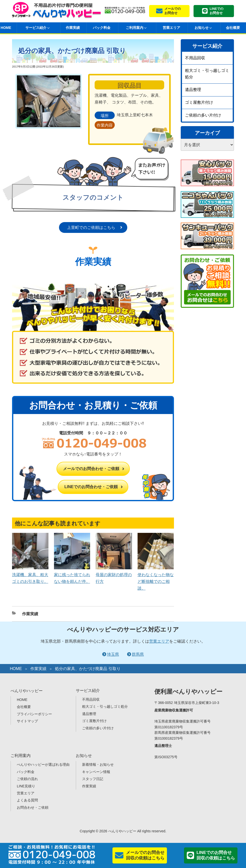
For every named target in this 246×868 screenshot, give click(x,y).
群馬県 (138, 654)
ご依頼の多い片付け (203, 115)
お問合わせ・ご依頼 (33, 807)
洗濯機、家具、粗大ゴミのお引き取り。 (30, 575)
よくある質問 (27, 800)
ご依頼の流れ (27, 779)
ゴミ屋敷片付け (199, 102)
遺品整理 (193, 90)
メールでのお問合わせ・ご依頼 (91, 469)
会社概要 (233, 28)
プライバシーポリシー (34, 714)
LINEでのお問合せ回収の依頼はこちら (216, 855)
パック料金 (102, 28)
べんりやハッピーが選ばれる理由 (43, 764)
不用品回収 (195, 58)
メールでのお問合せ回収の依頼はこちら (145, 855)
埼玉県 (113, 654)
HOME (16, 669)
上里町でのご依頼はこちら (91, 227)
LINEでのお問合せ (217, 11)
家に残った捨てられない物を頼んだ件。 (72, 575)
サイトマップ (27, 721)
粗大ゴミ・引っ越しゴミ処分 (207, 74)
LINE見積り (26, 786)
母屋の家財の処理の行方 (114, 575)
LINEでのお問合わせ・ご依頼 (91, 487)
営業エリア (171, 28)
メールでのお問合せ (173, 11)
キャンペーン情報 (96, 772)
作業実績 (73, 28)
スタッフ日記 (93, 779)
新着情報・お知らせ (98, 764)
